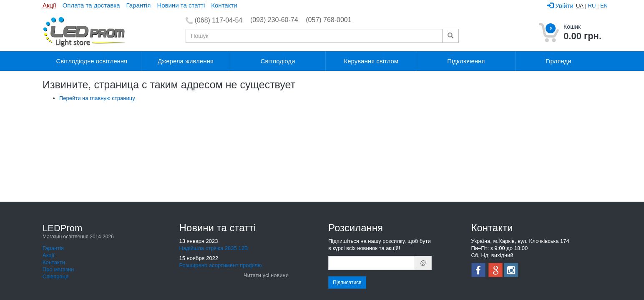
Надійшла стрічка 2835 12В (214, 248)
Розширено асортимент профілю (221, 265)
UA (580, 6)
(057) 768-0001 (328, 20)
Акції (49, 5)
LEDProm (78, 232)
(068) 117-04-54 (219, 20)
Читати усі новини (266, 275)
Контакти (224, 5)
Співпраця (55, 276)
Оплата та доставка (91, 5)
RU (592, 6)
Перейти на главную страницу (97, 98)
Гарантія (139, 5)
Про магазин (58, 269)
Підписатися (347, 282)
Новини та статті (181, 5)
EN (604, 6)
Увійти (560, 6)
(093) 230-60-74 (274, 20)
